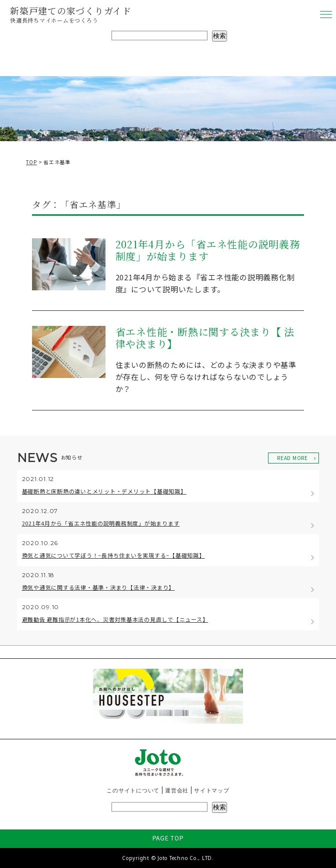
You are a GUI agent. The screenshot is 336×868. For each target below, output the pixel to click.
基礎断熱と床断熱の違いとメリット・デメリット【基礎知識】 (104, 491)
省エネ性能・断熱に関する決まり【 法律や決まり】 (205, 338)
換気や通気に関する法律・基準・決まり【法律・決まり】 (98, 587)
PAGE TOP (168, 838)
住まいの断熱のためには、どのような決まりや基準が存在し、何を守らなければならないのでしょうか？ (206, 377)
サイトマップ (212, 790)
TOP (31, 162)
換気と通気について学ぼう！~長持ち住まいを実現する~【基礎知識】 (113, 555)
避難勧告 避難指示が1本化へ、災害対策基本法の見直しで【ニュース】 (115, 619)
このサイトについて (133, 790)
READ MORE (292, 458)
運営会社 (177, 790)
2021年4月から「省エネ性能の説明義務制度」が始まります (208, 251)
